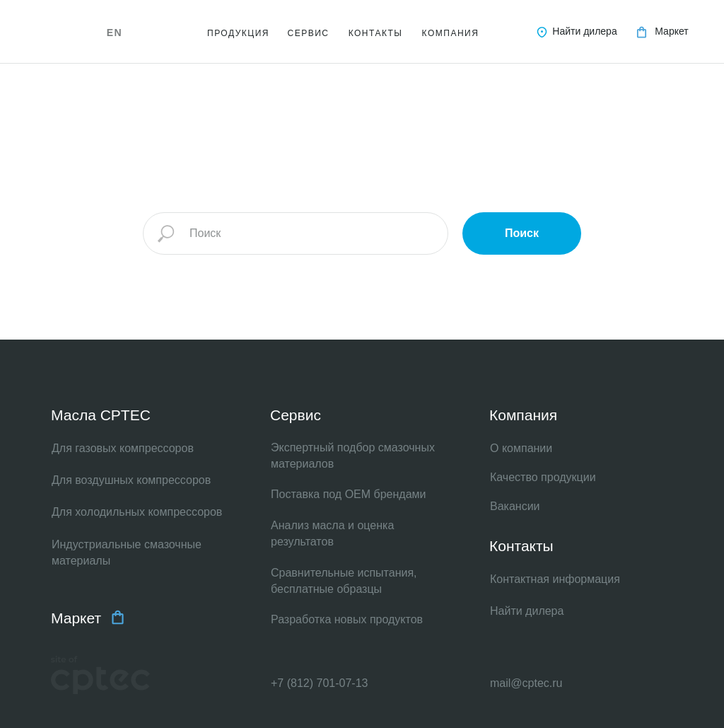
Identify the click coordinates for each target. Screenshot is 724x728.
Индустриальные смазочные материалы (127, 553)
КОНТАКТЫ (376, 33)
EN (115, 33)
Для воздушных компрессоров (131, 480)
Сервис (296, 415)
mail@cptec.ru (526, 683)
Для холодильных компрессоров (137, 512)
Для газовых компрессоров (123, 448)
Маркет (671, 31)
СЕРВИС (309, 33)
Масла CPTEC (101, 415)
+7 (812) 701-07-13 (319, 683)
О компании (521, 448)
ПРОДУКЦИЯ (238, 33)
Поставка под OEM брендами (349, 494)
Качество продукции (543, 477)
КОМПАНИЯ (451, 33)
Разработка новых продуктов (347, 619)
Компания (523, 415)
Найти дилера (584, 31)
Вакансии (515, 506)
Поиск (522, 233)
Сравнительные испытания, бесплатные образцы (344, 581)
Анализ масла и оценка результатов (332, 533)
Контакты (521, 546)
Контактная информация (555, 579)
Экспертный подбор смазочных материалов (353, 456)
